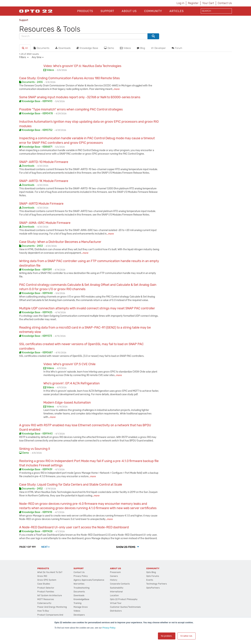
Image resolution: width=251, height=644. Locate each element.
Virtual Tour (116, 603)
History (114, 580)
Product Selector (46, 588)
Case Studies (44, 584)
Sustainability (117, 588)
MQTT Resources (46, 599)
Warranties (79, 584)
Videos (125, 48)
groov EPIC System (47, 580)
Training (77, 603)
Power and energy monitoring (52, 607)
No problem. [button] (167, 636)
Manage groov (81, 607)
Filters (23, 57)
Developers (79, 615)
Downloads (63, 48)
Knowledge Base (87, 48)
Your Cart (208, 3)
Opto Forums (153, 576)
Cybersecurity (44, 603)
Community (153, 11)
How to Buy (43, 611)
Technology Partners (157, 584)
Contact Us (225, 3)
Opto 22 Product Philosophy (124, 599)
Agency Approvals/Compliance (89, 580)
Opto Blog (151, 572)
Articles (177, 11)
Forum (177, 48)
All (25, 48)
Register (193, 3)
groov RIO (42, 576)
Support (107, 11)
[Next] (45, 547)
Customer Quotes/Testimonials (125, 607)
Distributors (116, 611)
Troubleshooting (81, 588)
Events (150, 580)
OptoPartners (153, 588)
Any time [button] (37, 57)
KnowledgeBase (81, 599)
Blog (141, 48)
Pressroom (115, 572)
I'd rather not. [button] (187, 636)
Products (85, 11)
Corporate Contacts (120, 584)
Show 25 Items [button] (126, 547)
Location (114, 595)
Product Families (46, 592)
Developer (158, 48)
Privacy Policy (109, 628)
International (116, 592)
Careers (114, 576)
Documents (41, 48)
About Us (129, 11)
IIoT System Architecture (50, 595)
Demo (109, 48)
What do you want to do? (50, 572)
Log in (180, 3)
